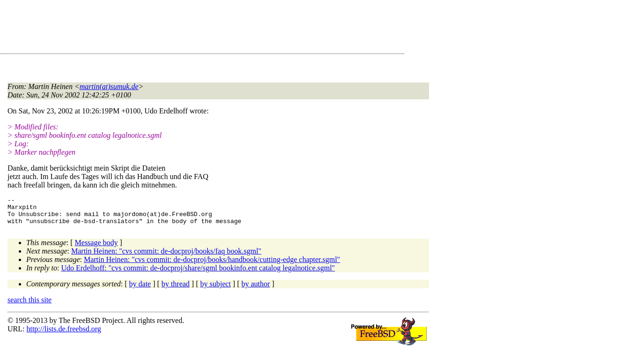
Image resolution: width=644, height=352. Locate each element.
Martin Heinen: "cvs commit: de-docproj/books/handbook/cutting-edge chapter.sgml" (212, 265)
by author (255, 289)
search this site (30, 305)
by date (140, 289)
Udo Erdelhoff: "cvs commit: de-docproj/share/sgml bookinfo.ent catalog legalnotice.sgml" (198, 273)
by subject (216, 289)
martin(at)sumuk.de (109, 86)
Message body (96, 248)
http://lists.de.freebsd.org (63, 334)
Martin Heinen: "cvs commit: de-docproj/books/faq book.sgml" (166, 257)
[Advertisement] (178, 29)
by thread (176, 289)
